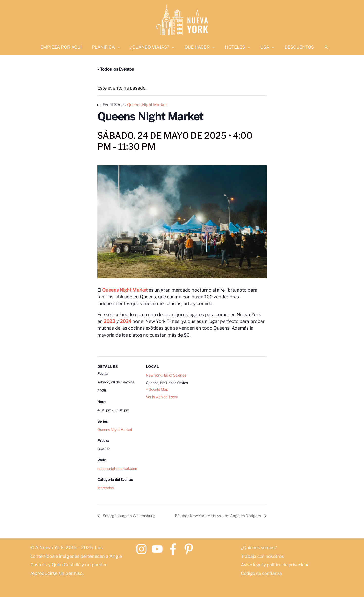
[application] (120, 47)
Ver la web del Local (162, 397)
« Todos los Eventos (116, 69)
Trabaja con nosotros (264, 556)
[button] (321, 47)
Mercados (106, 488)
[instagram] (143, 549)
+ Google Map (157, 390)
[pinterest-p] (190, 549)
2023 (109, 321)
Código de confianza (263, 574)
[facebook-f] (175, 549)
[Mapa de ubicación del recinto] (221, 391)
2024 (126, 321)
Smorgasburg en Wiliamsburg (131, 516)
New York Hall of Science (166, 375)
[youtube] (159, 549)
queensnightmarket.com (117, 468)
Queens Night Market (125, 290)
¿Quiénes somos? (259, 548)
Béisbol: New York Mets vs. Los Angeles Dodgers (216, 516)
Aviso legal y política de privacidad (277, 565)
